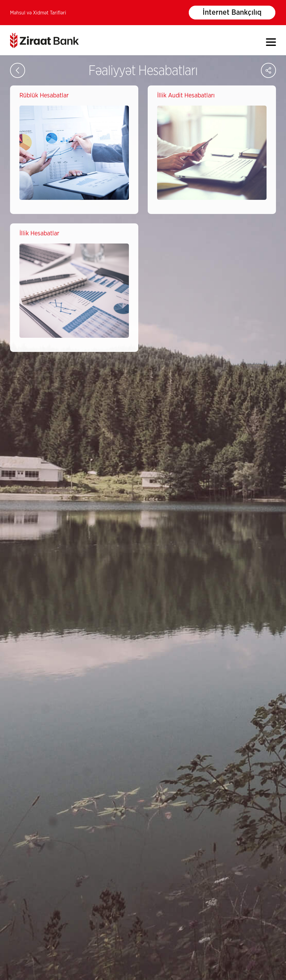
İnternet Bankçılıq (232, 13)
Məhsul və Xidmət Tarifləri (38, 13)
